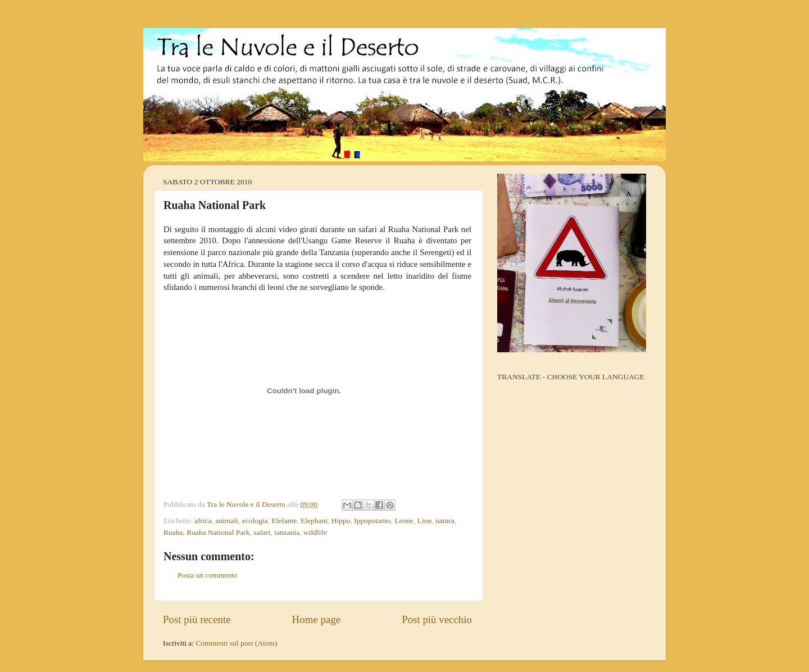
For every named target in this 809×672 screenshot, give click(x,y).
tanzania (287, 532)
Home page (317, 619)
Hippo (341, 521)
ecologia (255, 521)
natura (445, 521)
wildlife (315, 532)
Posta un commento (208, 575)
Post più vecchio (437, 619)
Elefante (284, 521)
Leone (404, 521)
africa (203, 521)
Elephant (314, 521)
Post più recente (197, 619)
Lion (425, 521)
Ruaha (173, 532)
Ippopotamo (372, 521)
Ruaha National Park (218, 532)
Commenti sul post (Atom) (236, 643)
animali (227, 521)
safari (262, 532)
